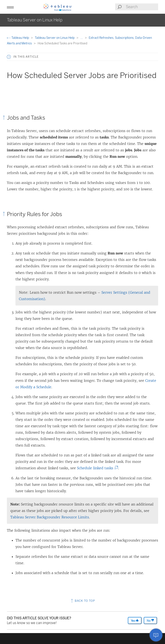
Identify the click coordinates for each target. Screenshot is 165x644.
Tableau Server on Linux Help (55, 38)
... (82, 38)
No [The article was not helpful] (150, 621)
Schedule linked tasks (96, 468)
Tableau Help (18, 38)
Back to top (82, 601)
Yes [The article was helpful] (135, 621)
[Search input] (142, 7)
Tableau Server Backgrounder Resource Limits (50, 517)
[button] (10, 7)
